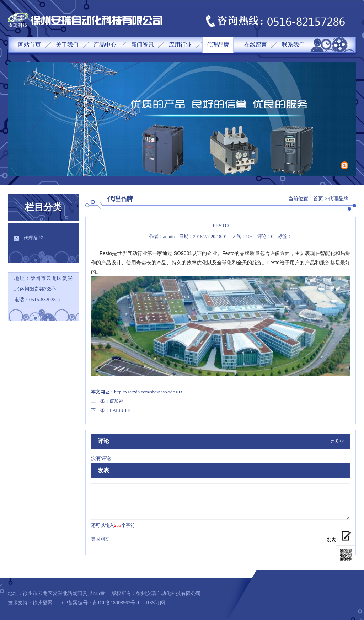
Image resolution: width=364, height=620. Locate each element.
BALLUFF (120, 410)
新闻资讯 (143, 45)
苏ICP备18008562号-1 (116, 603)
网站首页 (30, 45)
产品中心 (105, 45)
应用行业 (180, 45)
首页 (318, 199)
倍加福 (116, 401)
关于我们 (67, 45)
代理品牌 (218, 45)
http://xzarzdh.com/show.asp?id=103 (148, 392)
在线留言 (256, 45)
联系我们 (293, 45)
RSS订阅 (156, 603)
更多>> (337, 441)
